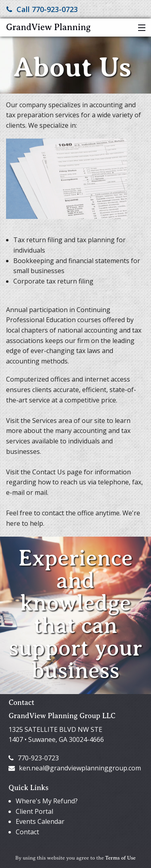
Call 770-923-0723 (42, 9)
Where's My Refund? (47, 801)
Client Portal (34, 811)
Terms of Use (120, 858)
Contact (27, 832)
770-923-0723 (34, 758)
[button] (140, 28)
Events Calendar (40, 821)
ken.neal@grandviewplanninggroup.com (75, 768)
